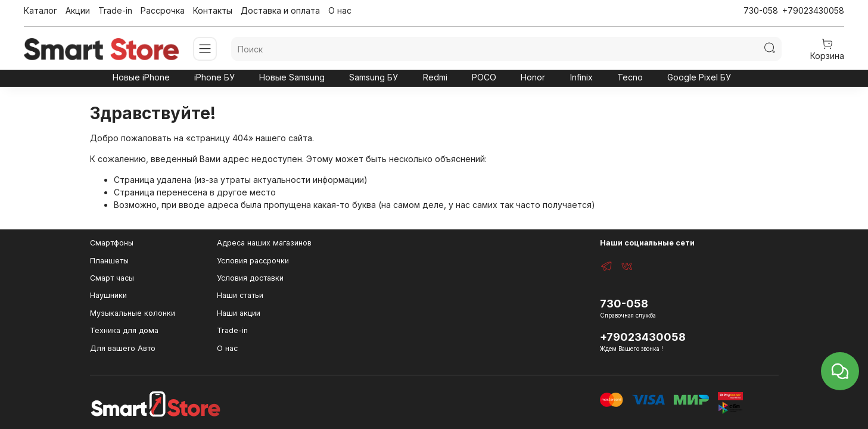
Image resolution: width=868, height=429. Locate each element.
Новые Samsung (292, 77)
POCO (484, 77)
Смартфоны (112, 243)
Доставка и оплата (280, 10)
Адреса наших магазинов (264, 243)
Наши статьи (240, 295)
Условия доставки (250, 278)
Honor (533, 77)
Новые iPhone (141, 77)
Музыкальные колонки (133, 313)
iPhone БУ (214, 77)
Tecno (630, 77)
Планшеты (109, 261)
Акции (78, 10)
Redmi (435, 77)
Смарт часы (112, 278)
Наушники (108, 295)
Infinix (581, 77)
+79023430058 (813, 10)
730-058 (761, 10)
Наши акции (239, 313)
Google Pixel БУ (699, 77)
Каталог (41, 10)
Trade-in (115, 10)
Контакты (213, 10)
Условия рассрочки (253, 261)
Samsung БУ (374, 77)
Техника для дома (124, 330)
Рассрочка (163, 10)
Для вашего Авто (123, 348)
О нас (340, 10)
